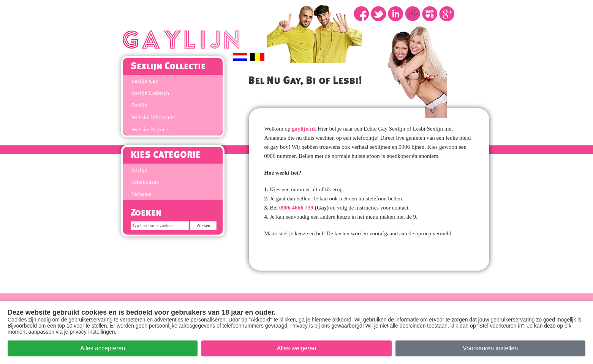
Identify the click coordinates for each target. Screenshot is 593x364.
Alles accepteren (103, 348)
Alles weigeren (296, 348)
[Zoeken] (160, 226)
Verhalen (142, 194)
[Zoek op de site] (203, 226)
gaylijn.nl (303, 129)
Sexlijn (140, 105)
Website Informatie (153, 117)
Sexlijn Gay (145, 81)
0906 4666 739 (296, 208)
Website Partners (151, 129)
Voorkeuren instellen (490, 348)
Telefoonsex (145, 182)
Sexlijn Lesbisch (150, 93)
